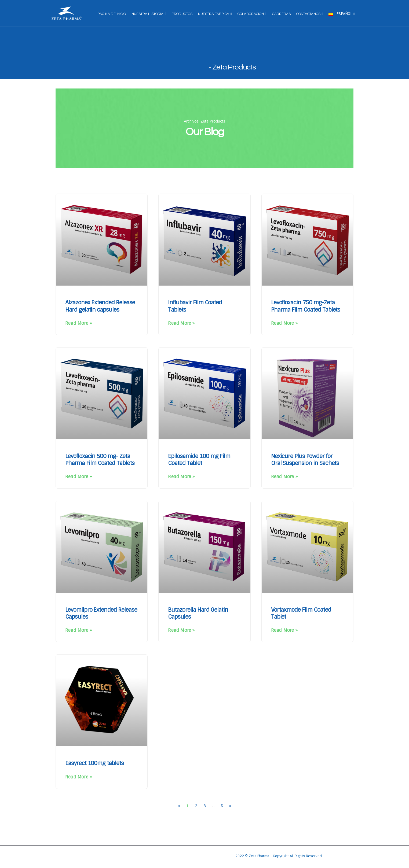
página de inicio (112, 14)
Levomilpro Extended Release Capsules (101, 613)
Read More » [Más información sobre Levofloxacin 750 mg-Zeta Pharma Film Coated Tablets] (284, 323)
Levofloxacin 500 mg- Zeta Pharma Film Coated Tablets (100, 459)
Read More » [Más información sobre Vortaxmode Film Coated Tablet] (284, 630)
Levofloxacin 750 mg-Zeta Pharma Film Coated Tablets (306, 306)
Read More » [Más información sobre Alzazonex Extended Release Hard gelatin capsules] (78, 323)
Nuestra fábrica (214, 14)
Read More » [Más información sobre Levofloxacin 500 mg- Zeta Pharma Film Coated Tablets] (78, 477)
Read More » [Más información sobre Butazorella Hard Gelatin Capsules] (181, 630)
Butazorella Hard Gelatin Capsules (198, 613)
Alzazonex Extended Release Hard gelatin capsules (100, 306)
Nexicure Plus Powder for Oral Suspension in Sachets (305, 459)
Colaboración (251, 14)
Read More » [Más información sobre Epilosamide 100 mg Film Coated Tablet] (181, 477)
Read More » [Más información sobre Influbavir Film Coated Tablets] (181, 323)
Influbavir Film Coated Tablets (195, 306)
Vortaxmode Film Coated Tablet (301, 613)
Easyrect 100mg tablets (94, 763)
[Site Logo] (67, 13)
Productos (182, 14)
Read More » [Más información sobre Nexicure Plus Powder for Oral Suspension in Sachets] (284, 477)
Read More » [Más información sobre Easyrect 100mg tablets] (78, 777)
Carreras (281, 14)
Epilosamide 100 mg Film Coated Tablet (199, 459)
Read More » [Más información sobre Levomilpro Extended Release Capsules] (78, 630)
